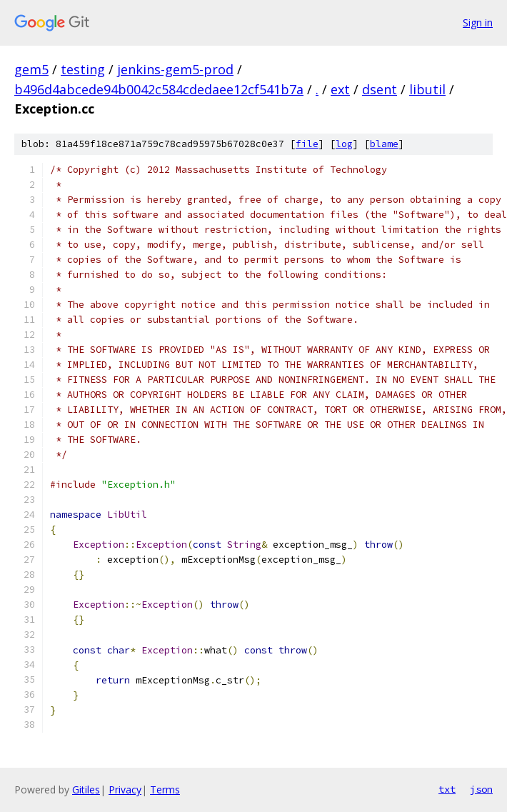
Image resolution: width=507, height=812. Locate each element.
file (307, 144)
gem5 (31, 69)
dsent (380, 89)
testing (83, 69)
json (481, 789)
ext (340, 89)
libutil (427, 89)
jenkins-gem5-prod (175, 69)
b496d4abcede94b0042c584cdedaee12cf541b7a (159, 89)
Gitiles (86, 790)
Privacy (125, 790)
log (344, 144)
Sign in (478, 22)
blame (384, 144)
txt (447, 789)
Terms (165, 790)
